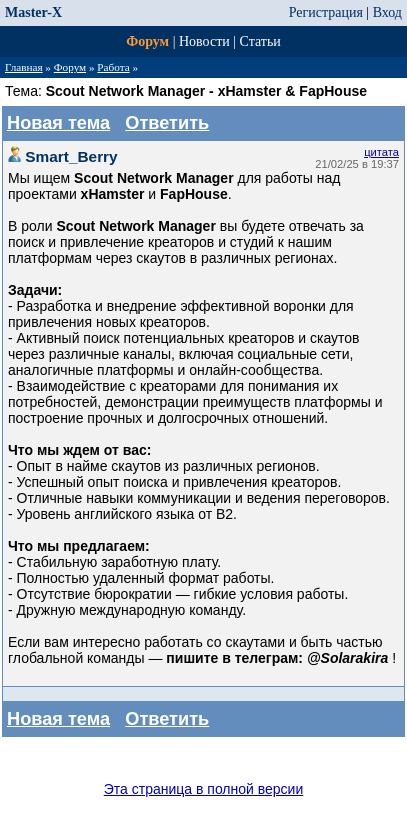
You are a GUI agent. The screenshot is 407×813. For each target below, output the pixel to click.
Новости (204, 41)
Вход (387, 12)
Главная (24, 67)
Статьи (260, 41)
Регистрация (326, 12)
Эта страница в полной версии (204, 789)
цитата (381, 152)
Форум (147, 41)
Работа (113, 67)
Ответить (167, 123)
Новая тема (58, 123)
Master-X (33, 12)
